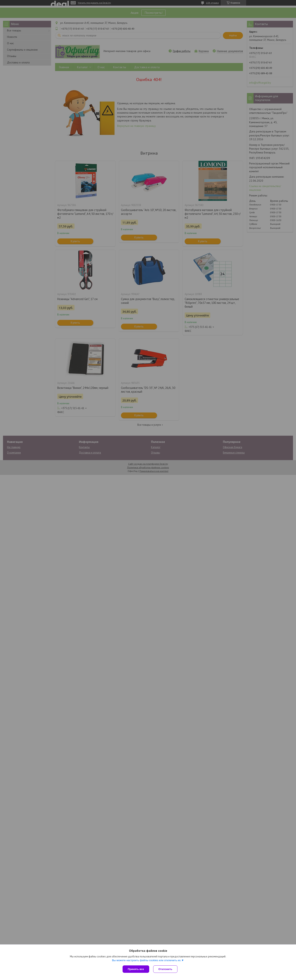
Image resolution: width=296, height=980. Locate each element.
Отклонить (165, 969)
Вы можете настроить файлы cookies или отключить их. (147, 960)
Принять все (136, 969)
